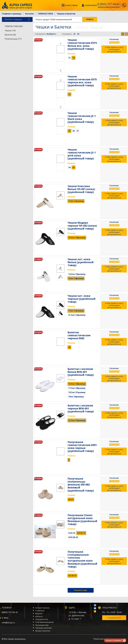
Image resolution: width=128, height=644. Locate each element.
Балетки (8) (10, 35)
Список (126, 34)
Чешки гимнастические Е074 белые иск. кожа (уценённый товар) (82, 44)
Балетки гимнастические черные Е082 (79, 335)
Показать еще (81, 590)
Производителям (42, 625)
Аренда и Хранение (43, 631)
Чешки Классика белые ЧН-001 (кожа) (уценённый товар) (81, 189)
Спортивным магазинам (44, 622)
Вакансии (39, 613)
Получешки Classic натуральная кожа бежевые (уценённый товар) (82, 520)
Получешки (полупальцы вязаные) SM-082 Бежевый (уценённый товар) (81, 485)
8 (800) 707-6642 (108, 4)
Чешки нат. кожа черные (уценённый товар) (82, 299)
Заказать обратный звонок (109, 7)
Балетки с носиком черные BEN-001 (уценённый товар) (81, 408)
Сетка (123, 34)
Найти (90, 19)
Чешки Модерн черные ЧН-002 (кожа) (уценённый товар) (82, 226)
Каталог (17, 20)
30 (74, 34)
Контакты (39, 616)
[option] (61, 49)
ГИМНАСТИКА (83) (14, 26)
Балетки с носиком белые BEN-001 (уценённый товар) (81, 372)
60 (78, 34)
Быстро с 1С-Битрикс (114, 640)
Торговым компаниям (43, 628)
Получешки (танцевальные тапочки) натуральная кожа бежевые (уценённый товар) (82, 559)
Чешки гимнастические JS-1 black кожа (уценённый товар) (82, 117)
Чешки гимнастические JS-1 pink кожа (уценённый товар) (82, 154)
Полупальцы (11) (13, 39)
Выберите (52, 34)
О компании (40, 611)
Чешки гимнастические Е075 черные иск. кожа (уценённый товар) (82, 81)
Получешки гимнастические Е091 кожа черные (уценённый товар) (82, 447)
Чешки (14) (10, 30)
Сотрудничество (42, 619)
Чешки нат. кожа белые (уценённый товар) (81, 262)
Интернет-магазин (42, 608)
